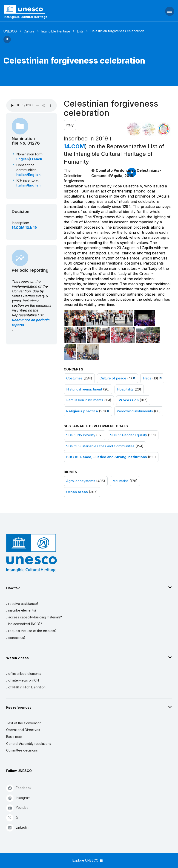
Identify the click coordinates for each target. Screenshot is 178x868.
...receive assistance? (22, 604)
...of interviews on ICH (23, 680)
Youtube (17, 808)
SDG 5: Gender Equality (129, 435)
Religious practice (82, 411)
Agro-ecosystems (81, 481)
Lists (80, 31)
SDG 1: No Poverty (81, 435)
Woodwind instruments (135, 411)
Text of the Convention (24, 723)
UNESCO (10, 31)
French (36, 159)
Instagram (18, 798)
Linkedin (17, 828)
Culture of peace (113, 378)
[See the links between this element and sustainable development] (164, 129)
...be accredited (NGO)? (24, 624)
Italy (70, 125)
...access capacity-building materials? (34, 617)
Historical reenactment (84, 389)
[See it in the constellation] (134, 129)
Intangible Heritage (56, 31)
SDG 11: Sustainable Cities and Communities (100, 446)
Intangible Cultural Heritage (26, 17)
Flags (147, 378)
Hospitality (125, 389)
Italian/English (28, 175)
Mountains (121, 481)
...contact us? (16, 638)
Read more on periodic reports (31, 322)
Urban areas (77, 492)
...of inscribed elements (24, 674)
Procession (129, 400)
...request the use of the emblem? (31, 631)
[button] (7, 42)
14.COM (74, 146)
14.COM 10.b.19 (24, 228)
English (23, 159)
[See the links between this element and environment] (149, 129)
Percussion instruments (85, 400)
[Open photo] (75, 318)
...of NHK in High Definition (26, 687)
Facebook (19, 788)
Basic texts (14, 737)
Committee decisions (22, 750)
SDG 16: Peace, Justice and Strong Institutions (107, 457)
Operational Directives (23, 730)
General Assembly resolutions (29, 744)
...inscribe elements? (21, 610)
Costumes (74, 378)
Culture (29, 31)
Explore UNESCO (88, 860)
